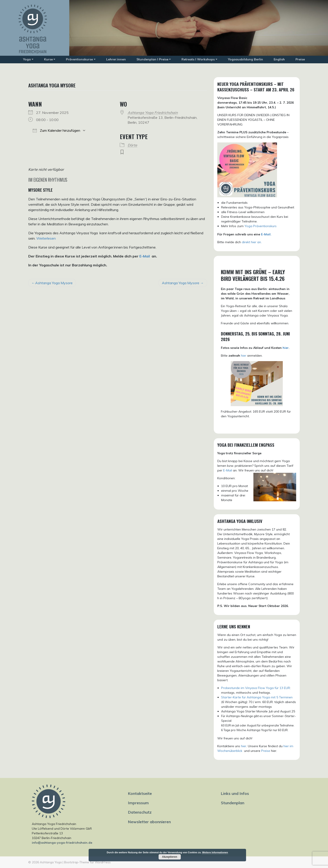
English (279, 59)
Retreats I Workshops (198, 59)
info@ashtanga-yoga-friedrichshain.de (62, 843)
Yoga (27, 59)
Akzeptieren (169, 857)
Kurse (48, 59)
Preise (300, 59)
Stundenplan (233, 803)
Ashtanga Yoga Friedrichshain (153, 113)
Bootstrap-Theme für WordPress (87, 862)
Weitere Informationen (215, 852)
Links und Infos (235, 793)
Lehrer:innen (116, 59)
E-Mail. (266, 234)
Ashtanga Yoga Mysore (54, 283)
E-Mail (145, 256)
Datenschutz (140, 812)
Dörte (132, 145)
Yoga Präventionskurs (261, 226)
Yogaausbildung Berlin (245, 59)
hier (286, 348)
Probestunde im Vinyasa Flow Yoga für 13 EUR (256, 688)
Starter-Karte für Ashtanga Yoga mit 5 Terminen (257, 697)
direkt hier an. (252, 242)
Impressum (138, 803)
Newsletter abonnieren (149, 822)
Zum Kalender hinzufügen (56, 130)
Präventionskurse (79, 59)
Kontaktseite (140, 793)
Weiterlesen (46, 238)
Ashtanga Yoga (51, 862)
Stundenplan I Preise (152, 59)
